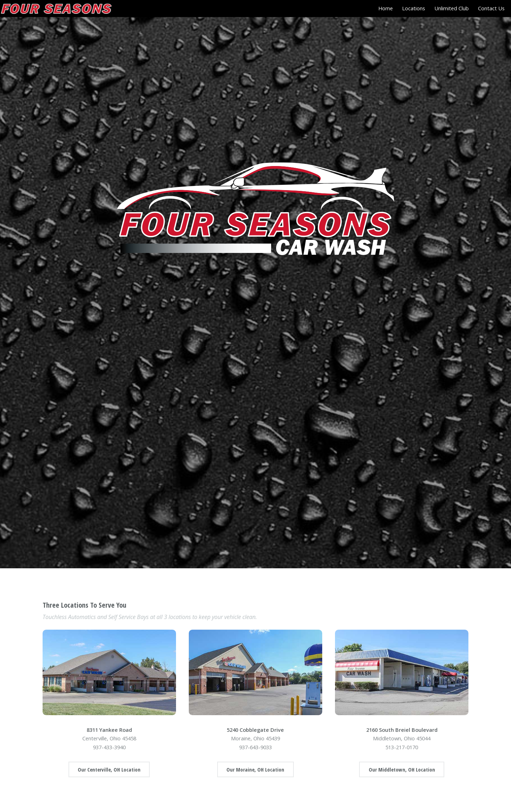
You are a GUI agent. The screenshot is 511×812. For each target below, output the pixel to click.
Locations (414, 8)
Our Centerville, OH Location (109, 769)
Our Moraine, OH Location (255, 769)
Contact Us (491, 8)
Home (386, 8)
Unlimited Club (452, 8)
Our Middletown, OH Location (402, 769)
